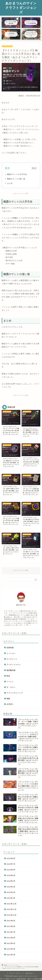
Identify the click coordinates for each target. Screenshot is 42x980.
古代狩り (10, 704)
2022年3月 (11, 887)
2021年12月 (11, 904)
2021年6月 (11, 938)
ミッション (11, 653)
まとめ (10, 183)
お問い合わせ (29, 973)
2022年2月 (11, 892)
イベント (10, 682)
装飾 (8, 699)
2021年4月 (11, 949)
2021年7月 (11, 932)
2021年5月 (11, 943)
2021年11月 (11, 909)
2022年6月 (11, 870)
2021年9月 (11, 921)
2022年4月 (11, 881)
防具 (8, 676)
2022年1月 (11, 898)
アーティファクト (7, 46)
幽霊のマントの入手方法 (17, 174)
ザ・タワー (11, 687)
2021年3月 (11, 955)
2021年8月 (11, 926)
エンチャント (12, 659)
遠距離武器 (11, 670)
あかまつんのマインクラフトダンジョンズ (21, 8)
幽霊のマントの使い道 (16, 179)
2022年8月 (11, 858)
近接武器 (10, 648)
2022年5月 (11, 875)
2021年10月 (11, 915)
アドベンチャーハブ (15, 693)
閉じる (34, 168)
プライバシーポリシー (15, 973)
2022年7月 (11, 864)
